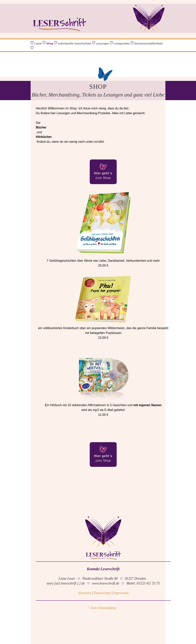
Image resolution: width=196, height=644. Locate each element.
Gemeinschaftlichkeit (149, 44)
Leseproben (122, 44)
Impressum (121, 593)
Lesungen (103, 44)
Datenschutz (102, 593)
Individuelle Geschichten (75, 44)
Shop (50, 44)
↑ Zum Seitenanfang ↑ (103, 608)
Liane (38, 44)
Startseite (84, 593)
